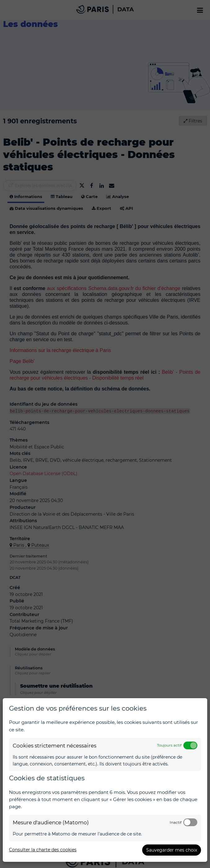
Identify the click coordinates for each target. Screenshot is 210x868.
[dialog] (105, 780)
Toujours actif (169, 745)
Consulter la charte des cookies (43, 850)
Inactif (176, 822)
